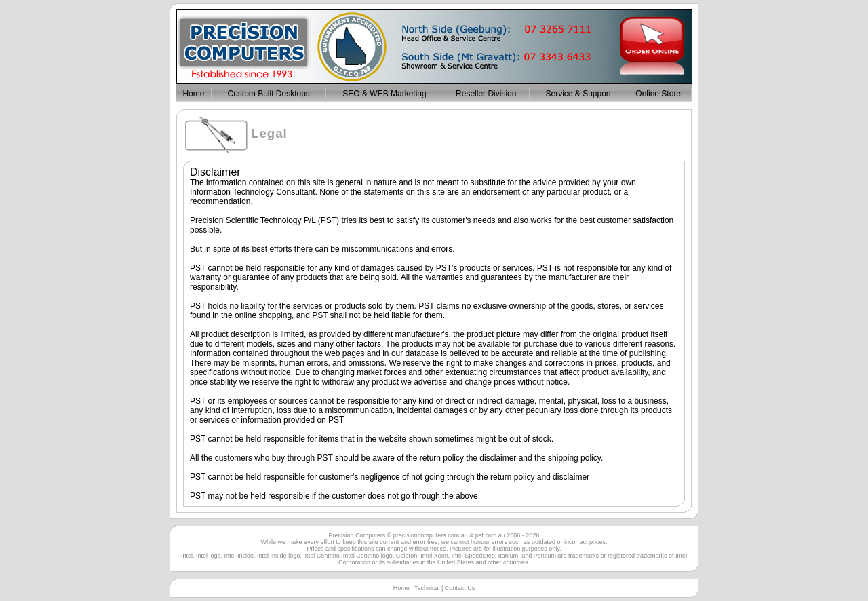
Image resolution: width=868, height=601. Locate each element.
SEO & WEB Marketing (384, 94)
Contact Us (460, 588)
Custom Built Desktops (268, 94)
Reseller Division (486, 94)
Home (193, 94)
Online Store (658, 94)
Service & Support (577, 94)
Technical (427, 588)
